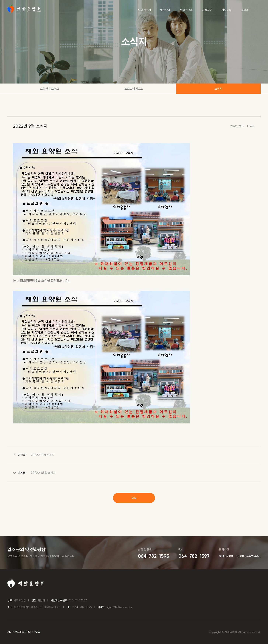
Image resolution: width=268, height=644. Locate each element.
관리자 (37, 632)
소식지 (218, 89)
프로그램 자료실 (134, 89)
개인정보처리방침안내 (19, 632)
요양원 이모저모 (50, 89)
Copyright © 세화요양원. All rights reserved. (235, 632)
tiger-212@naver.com (119, 607)
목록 (134, 498)
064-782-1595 (82, 607)
